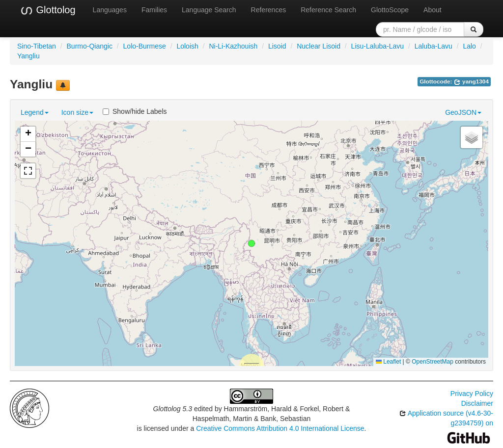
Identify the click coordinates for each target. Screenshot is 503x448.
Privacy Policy (472, 394)
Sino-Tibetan (37, 46)
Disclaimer (477, 403)
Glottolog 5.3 (173, 409)
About (433, 10)
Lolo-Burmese (145, 46)
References (269, 10)
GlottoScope (390, 10)
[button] (251, 243)
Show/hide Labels (135, 111)
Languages (110, 10)
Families (154, 10)
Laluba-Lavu (433, 46)
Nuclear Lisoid (319, 46)
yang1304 (471, 81)
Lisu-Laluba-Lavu (377, 46)
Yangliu (28, 56)
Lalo (469, 46)
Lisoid (277, 46)
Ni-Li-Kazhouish (233, 46)
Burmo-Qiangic (90, 46)
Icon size (77, 112)
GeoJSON (463, 112)
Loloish (187, 46)
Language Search (209, 10)
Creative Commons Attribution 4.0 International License (280, 428)
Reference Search (328, 10)
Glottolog (48, 10)
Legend (35, 112)
